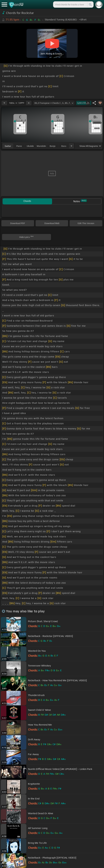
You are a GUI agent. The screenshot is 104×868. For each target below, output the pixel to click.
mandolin (41, 146)
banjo (53, 146)
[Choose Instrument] (71, 146)
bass (64, 146)
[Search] (90, 4)
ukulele (30, 146)
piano (19, 146)
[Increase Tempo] (29, 103)
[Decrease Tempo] (4, 103)
